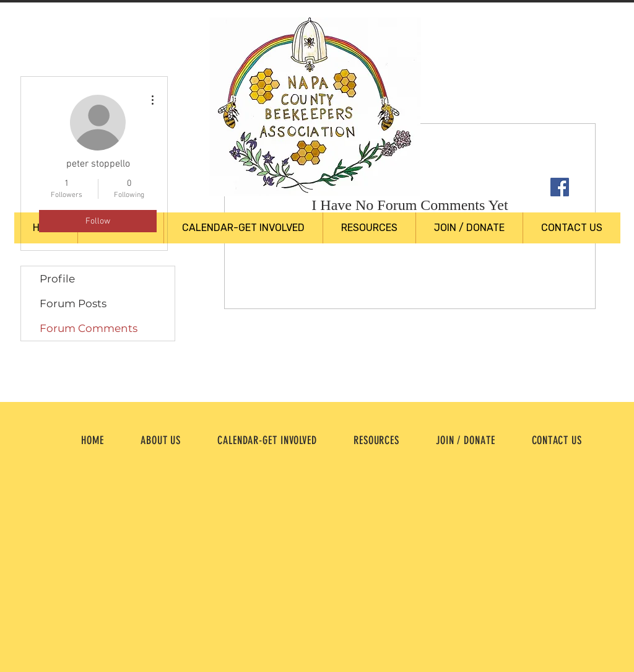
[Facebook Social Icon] (560, 187)
